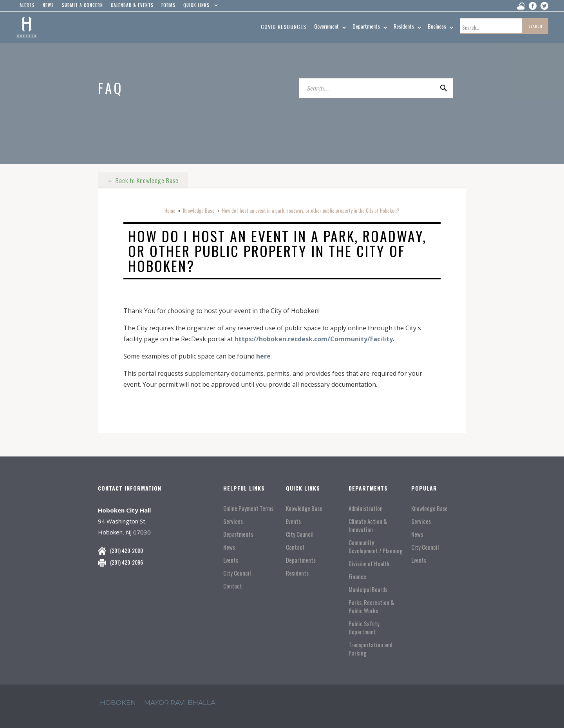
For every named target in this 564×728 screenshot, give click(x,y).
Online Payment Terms (248, 508)
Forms (168, 5)
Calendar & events (132, 5)
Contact (233, 586)
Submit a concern (82, 5)
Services (233, 521)
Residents (297, 573)
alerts (27, 5)
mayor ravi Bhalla (180, 703)
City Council (237, 573)
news (48, 5)
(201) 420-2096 (127, 562)
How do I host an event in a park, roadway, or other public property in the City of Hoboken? (311, 210)
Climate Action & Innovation (368, 525)
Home (170, 210)
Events (231, 560)
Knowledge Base (199, 210)
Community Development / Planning (376, 547)
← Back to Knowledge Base (143, 179)
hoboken (118, 703)
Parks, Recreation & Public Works (371, 607)
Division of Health (369, 564)
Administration (366, 508)
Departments (238, 534)
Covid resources (284, 26)
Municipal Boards (368, 589)
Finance (357, 577)
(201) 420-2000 (127, 550)
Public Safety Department (364, 628)
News (229, 547)
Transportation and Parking (371, 649)
